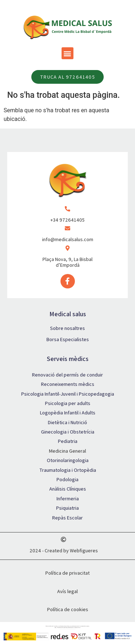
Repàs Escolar (67, 518)
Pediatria (68, 441)
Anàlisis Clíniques (68, 489)
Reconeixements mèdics (68, 384)
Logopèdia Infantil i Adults (68, 413)
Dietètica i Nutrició (67, 422)
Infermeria (68, 499)
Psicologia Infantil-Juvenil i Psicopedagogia (68, 394)
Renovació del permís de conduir (67, 375)
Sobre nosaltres (67, 328)
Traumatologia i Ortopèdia (68, 470)
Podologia (67, 479)
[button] (67, 53)
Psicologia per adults (68, 403)
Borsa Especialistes (68, 339)
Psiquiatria (67, 508)
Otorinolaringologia (68, 460)
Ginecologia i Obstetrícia (68, 432)
